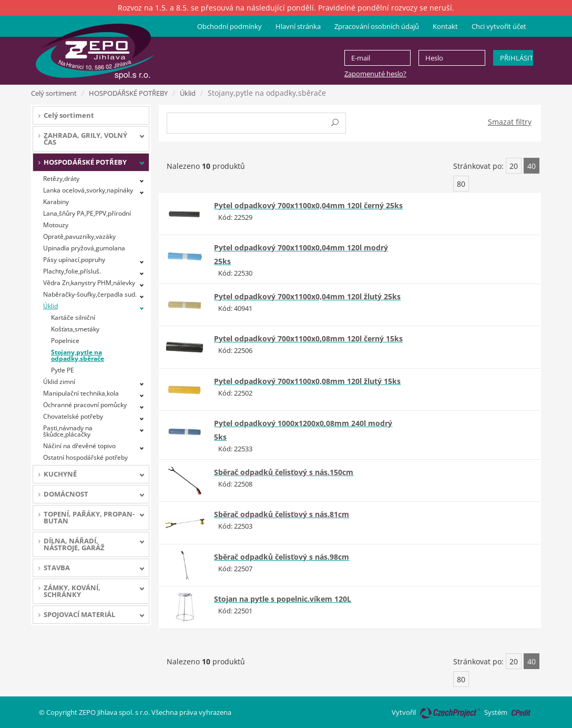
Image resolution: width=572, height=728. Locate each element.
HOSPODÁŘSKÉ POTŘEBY (128, 93)
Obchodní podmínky (229, 26)
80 (461, 184)
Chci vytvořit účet (499, 26)
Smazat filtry (510, 122)
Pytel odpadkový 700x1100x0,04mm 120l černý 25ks (308, 205)
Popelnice (65, 341)
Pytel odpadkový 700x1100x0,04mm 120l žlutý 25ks (307, 296)
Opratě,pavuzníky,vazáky (79, 236)
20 (514, 166)
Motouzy (56, 225)
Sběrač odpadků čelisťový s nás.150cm (284, 472)
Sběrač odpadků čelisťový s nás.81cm (282, 514)
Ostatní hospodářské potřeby (85, 457)
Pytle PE (63, 370)
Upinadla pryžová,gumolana (84, 248)
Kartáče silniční (73, 317)
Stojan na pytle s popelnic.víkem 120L (283, 599)
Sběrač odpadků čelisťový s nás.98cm (282, 557)
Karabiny (56, 202)
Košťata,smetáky (75, 329)
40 (532, 166)
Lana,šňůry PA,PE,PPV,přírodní (87, 213)
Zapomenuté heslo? (375, 74)
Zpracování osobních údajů (377, 26)
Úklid (188, 93)
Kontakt (445, 26)
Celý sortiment (54, 93)
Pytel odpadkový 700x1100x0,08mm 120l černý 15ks (308, 338)
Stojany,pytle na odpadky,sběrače (78, 355)
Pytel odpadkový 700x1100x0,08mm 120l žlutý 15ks (307, 381)
